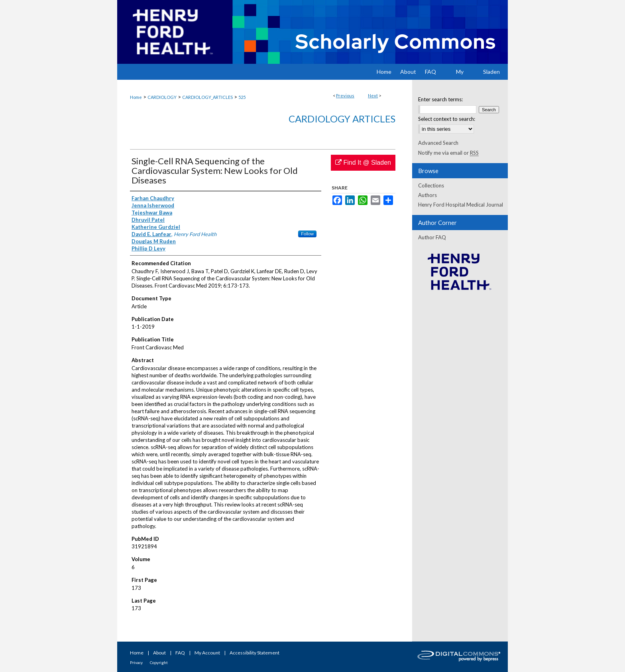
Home (136, 97)
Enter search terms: (440, 99)
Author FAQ (432, 237)
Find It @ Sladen (363, 163)
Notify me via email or (448, 153)
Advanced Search (438, 143)
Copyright (159, 662)
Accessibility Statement (255, 653)
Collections (431, 185)
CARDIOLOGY (162, 97)
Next (373, 96)
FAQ (180, 653)
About (159, 653)
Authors (427, 195)
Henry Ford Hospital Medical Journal (461, 205)
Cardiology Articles (342, 119)
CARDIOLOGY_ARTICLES (207, 97)
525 (242, 97)
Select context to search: (447, 119)
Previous (345, 96)
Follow (307, 234)
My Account (207, 653)
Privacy (136, 662)
